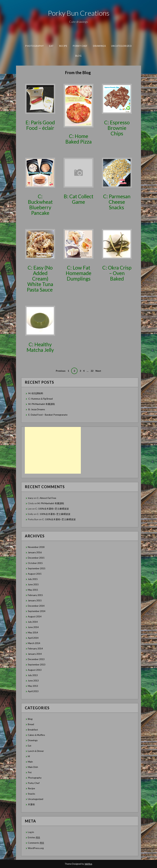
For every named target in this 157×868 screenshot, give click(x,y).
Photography (34, 46)
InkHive (88, 864)
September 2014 (37, 611)
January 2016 (35, 552)
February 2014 (35, 648)
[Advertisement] (53, 450)
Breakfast (33, 730)
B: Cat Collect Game (78, 199)
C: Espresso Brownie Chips (117, 128)
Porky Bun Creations (79, 13)
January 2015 (35, 600)
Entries (34, 837)
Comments (36, 843)
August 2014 (35, 616)
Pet (30, 772)
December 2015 (36, 558)
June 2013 (33, 680)
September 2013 (37, 664)
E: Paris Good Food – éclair (40, 125)
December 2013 (36, 659)
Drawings (99, 46)
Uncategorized (121, 46)
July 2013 (33, 675)
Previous (61, 371)
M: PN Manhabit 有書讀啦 (42, 404)
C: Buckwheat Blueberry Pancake (40, 205)
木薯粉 (31, 804)
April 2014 (33, 638)
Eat (51, 46)
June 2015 (33, 584)
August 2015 (35, 574)
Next (98, 371)
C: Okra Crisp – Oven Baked (117, 273)
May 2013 (33, 686)
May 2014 (33, 632)
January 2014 (35, 654)
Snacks (31, 794)
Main (30, 762)
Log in (31, 832)
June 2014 (33, 627)
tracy (30, 498)
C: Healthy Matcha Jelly (40, 347)
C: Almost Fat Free (46, 498)
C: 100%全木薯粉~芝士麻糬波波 (52, 509)
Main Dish (33, 767)
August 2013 (35, 670)
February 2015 (35, 595)
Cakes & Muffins (36, 735)
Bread (31, 724)
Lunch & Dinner (36, 751)
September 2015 (37, 568)
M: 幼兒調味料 (36, 393)
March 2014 (34, 643)
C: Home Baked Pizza (78, 139)
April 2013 (33, 691)
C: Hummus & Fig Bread (41, 399)
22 (92, 371)
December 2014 (36, 606)
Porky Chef (80, 46)
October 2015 (35, 563)
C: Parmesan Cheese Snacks (117, 202)
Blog (78, 56)
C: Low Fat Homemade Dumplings (78, 273)
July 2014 (33, 622)
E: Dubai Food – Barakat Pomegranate (48, 415)
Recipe (63, 46)
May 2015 (33, 590)
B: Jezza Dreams (37, 409)
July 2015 (33, 579)
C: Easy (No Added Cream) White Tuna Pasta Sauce (40, 279)
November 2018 (36, 547)
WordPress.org (36, 848)
